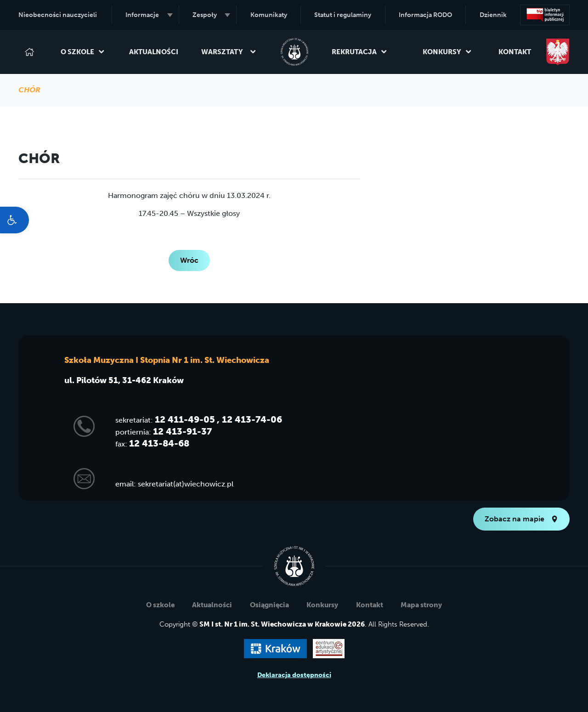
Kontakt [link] (515, 52)
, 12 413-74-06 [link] (249, 419)
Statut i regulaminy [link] (343, 15)
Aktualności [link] (154, 52)
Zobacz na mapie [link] (521, 519)
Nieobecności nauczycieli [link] (58, 15)
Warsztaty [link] (229, 52)
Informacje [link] (149, 15)
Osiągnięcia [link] (269, 605)
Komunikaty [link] (269, 15)
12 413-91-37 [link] (182, 431)
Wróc (189, 260)
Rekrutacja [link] (359, 52)
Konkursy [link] (447, 52)
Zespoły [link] (211, 15)
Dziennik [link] (493, 15)
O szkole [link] (83, 52)
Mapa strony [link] (421, 605)
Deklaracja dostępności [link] (294, 675)
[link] (14, 220)
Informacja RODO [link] (425, 15)
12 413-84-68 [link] (159, 443)
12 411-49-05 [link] (185, 419)
